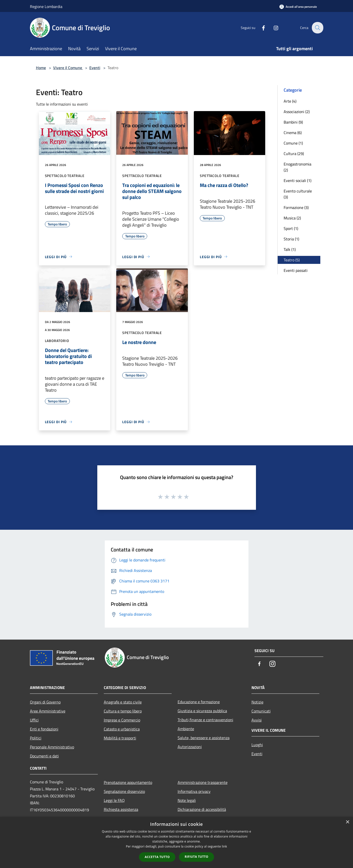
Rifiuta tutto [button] (196, 857)
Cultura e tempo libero (123, 711)
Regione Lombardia (46, 6)
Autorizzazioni (190, 747)
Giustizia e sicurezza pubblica (202, 711)
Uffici (34, 720)
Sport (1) (291, 228)
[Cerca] (317, 28)
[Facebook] (260, 28)
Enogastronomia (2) (297, 167)
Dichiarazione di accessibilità (202, 809)
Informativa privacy (194, 791)
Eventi (95, 68)
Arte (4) (290, 101)
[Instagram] (273, 28)
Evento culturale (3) (298, 194)
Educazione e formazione (199, 702)
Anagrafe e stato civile (123, 702)
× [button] (347, 822)
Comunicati (261, 711)
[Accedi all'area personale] (298, 7)
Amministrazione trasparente (203, 782)
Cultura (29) (294, 154)
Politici (36, 738)
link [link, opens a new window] (224, 846)
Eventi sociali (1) (297, 180)
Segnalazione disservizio (124, 791)
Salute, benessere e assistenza (204, 738)
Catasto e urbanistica (122, 729)
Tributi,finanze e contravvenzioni (205, 720)
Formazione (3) (296, 207)
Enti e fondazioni (44, 729)
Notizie (257, 702)
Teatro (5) (292, 260)
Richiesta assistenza (121, 809)
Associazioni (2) (297, 112)
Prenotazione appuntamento (128, 782)
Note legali (187, 800)
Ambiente (186, 729)
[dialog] (176, 842)
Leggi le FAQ (114, 800)
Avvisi (257, 720)
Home (41, 68)
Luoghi (257, 745)
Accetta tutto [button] (157, 857)
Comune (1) (293, 143)
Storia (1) (291, 239)
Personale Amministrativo (52, 747)
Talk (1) (290, 249)
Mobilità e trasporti (120, 738)
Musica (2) (292, 218)
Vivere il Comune (68, 68)
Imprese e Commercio (122, 720)
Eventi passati (296, 270)
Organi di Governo (45, 702)
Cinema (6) (293, 133)
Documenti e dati (44, 756)
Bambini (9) (293, 122)
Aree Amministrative (48, 711)
